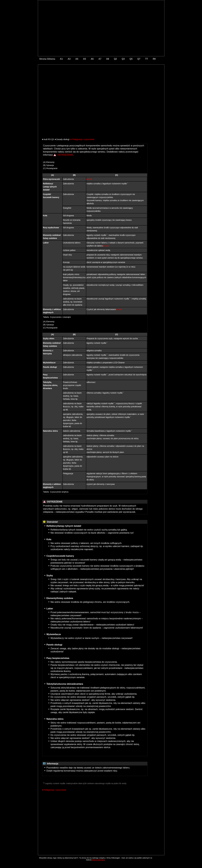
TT (147, 59)
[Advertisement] (82, 76)
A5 (84, 59)
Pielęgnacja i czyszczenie (83, 139)
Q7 (139, 59)
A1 (61, 59)
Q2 (115, 59)
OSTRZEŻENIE (65, 155)
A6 (92, 59)
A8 (108, 59)
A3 (69, 59)
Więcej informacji (98, 860)
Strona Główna (47, 59)
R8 (154, 59)
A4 (77, 59)
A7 (100, 59)
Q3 (123, 59)
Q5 (131, 59)
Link (90, 179)
